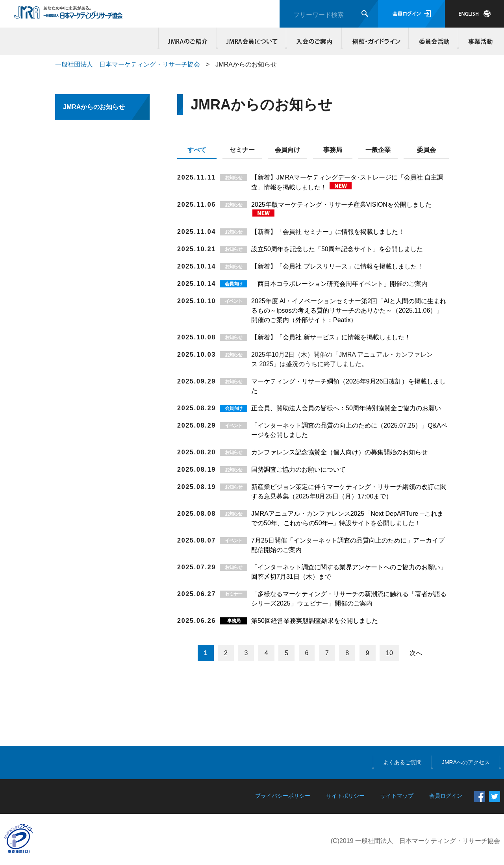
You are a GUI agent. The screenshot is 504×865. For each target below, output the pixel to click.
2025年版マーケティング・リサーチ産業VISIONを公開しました (341, 205)
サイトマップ (397, 796)
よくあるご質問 (402, 762)
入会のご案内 (314, 41)
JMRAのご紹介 (188, 41)
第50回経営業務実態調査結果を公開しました (315, 621)
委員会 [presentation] (426, 150)
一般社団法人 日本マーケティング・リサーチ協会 (128, 64)
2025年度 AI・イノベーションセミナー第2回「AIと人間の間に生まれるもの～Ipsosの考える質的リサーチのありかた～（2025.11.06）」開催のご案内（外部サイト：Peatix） (349, 310)
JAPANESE (474, 14)
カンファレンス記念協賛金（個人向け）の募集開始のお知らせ (339, 452)
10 (389, 653)
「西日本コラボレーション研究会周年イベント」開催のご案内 (339, 284)
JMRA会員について (252, 41)
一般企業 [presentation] (378, 150)
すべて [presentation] (197, 150)
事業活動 (479, 41)
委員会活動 (434, 41)
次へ (416, 653)
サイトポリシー (345, 796)
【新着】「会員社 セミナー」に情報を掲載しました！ (328, 232)
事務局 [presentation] (333, 150)
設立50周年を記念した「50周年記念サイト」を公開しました (337, 249)
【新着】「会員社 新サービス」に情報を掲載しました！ (331, 337)
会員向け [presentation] (287, 150)
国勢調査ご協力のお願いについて (298, 470)
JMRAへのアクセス (466, 762)
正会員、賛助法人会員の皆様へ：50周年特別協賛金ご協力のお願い (346, 408)
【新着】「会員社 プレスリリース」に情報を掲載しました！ (337, 266)
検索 (365, 14)
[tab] (200, 152)
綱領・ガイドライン (375, 41)
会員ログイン (411, 14)
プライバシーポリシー (283, 796)
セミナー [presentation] (242, 150)
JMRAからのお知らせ (94, 107)
